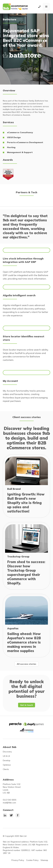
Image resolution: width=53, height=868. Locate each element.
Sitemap (44, 860)
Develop (7, 760)
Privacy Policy (18, 860)
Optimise (7, 765)
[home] (15, 7)
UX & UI (6, 756)
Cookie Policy (32, 860)
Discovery (7, 752)
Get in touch (27, 705)
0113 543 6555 (10, 800)
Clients (6, 769)
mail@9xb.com (9, 803)
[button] (46, 7)
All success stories (26, 664)
